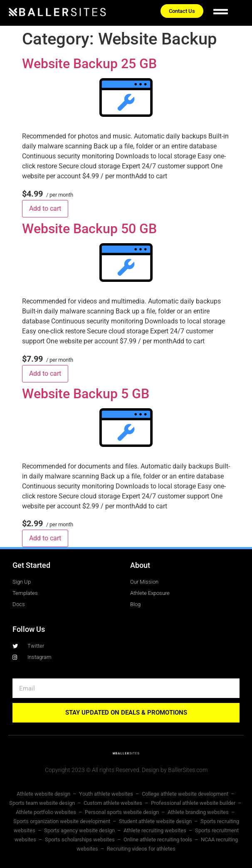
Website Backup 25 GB (89, 64)
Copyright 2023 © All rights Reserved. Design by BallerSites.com (126, 770)
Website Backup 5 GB (86, 394)
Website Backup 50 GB (89, 229)
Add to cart (45, 208)
